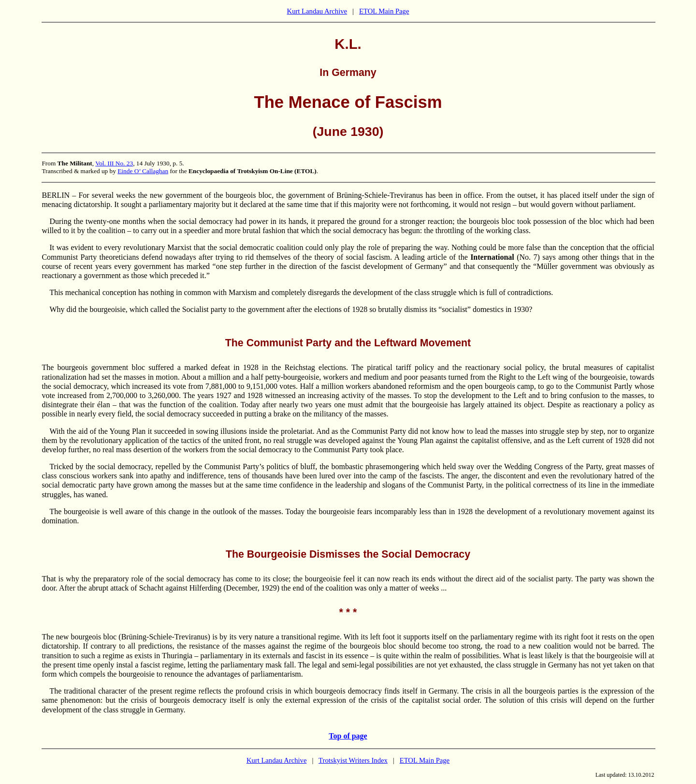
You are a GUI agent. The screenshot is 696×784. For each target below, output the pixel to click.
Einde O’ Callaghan (143, 171)
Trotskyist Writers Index (353, 760)
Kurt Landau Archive (317, 11)
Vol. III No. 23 (114, 163)
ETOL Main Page (384, 11)
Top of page (348, 736)
